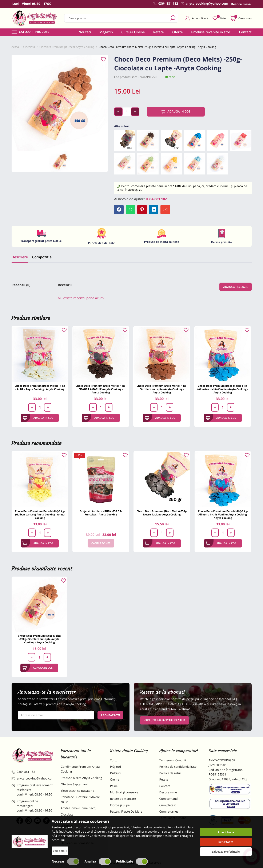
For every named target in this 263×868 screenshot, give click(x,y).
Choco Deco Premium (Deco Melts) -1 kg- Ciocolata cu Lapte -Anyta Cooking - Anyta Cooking (162, 389)
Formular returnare (173, 818)
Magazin (106, 32)
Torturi (115, 760)
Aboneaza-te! (110, 715)
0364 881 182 (156, 199)
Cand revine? (101, 543)
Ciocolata (67, 815)
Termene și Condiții (173, 760)
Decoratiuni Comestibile (77, 843)
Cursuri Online (133, 32)
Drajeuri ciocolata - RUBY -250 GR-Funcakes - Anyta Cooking (101, 513)
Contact (245, 32)
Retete (159, 32)
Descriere (20, 257)
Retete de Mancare (123, 799)
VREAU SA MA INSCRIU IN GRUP (164, 720)
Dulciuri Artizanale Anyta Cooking (78, 835)
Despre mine (168, 792)
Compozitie (42, 257)
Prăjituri (116, 767)
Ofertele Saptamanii (75, 784)
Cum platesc (168, 805)
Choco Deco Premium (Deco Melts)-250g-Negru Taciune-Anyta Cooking (162, 513)
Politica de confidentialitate (178, 767)
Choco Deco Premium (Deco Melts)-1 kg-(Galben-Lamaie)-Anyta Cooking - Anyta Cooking (40, 514)
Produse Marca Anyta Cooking (81, 778)
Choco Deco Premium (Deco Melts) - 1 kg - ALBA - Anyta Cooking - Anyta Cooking (40, 387)
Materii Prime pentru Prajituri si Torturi (81, 823)
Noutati (85, 32)
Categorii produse (34, 32)
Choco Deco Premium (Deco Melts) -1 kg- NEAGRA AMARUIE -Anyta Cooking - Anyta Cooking (101, 389)
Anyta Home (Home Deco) (79, 808)
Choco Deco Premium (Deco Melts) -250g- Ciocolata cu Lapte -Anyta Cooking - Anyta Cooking (39, 639)
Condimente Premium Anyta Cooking (80, 769)
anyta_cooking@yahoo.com (33, 779)
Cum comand (169, 799)
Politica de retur (170, 773)
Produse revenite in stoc (211, 32)
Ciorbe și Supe (120, 805)
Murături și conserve (124, 792)
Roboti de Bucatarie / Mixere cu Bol (80, 799)
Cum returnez (169, 812)
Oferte (178, 32)
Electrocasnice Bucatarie (77, 791)
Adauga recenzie (236, 287)
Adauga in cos (176, 112)
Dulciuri (115, 773)
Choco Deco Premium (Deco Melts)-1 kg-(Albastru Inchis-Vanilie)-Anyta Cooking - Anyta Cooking (223, 389)
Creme (115, 780)
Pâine (114, 786)
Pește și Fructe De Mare (126, 812)
